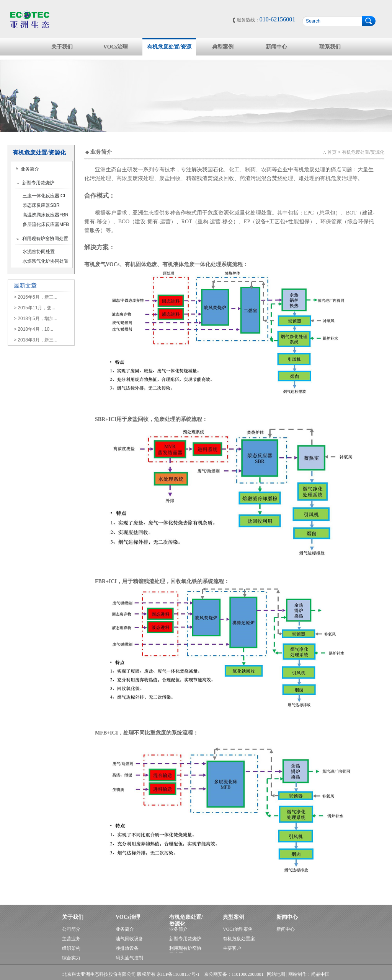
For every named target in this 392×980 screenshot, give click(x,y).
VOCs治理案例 (238, 929)
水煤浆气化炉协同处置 (46, 261)
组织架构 (71, 948)
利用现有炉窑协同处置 (42, 239)
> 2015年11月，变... (34, 308)
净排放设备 (127, 948)
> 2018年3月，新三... (36, 340)
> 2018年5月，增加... (36, 319)
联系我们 (330, 47)
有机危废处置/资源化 (169, 50)
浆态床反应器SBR (41, 205)
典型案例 (223, 47)
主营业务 (71, 939)
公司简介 (71, 929)
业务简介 (28, 169)
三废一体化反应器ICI (44, 196)
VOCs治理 (116, 47)
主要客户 (232, 948)
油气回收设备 (129, 939)
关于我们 (62, 47)
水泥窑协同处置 (39, 252)
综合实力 (71, 958)
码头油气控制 (129, 958)
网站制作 (297, 974)
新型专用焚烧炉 (35, 183)
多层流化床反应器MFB (46, 224)
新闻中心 (276, 47)
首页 (332, 152)
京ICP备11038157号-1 (178, 974)
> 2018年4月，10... (33, 329)
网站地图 (276, 974)
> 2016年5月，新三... (36, 297)
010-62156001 (277, 19)
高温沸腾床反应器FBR (46, 215)
